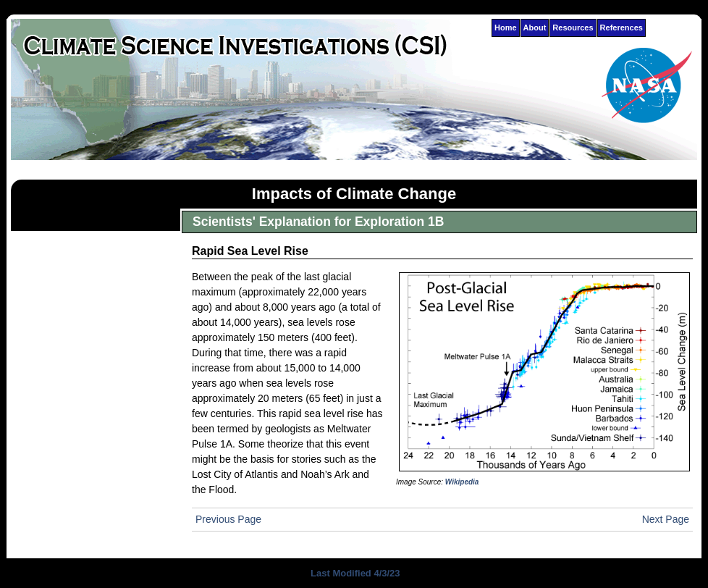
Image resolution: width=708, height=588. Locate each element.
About (535, 28)
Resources (573, 28)
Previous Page (228, 519)
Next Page (666, 519)
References (621, 28)
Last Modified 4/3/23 (354, 573)
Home (506, 28)
